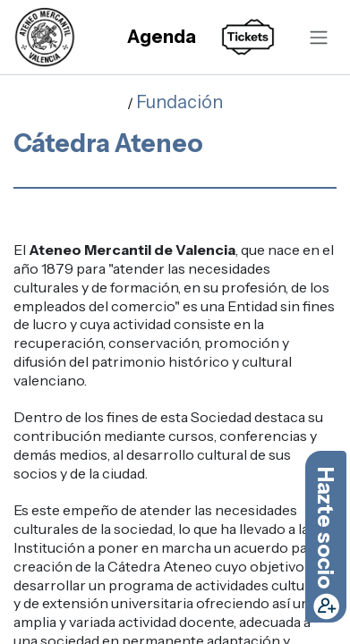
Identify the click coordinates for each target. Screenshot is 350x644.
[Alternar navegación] (319, 37)
